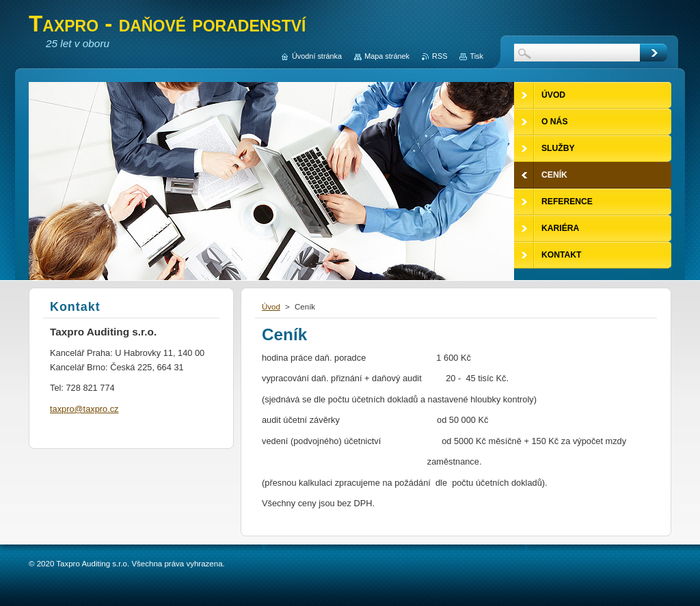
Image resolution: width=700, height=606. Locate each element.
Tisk (476, 56)
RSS (440, 56)
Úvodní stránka (317, 56)
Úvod (271, 307)
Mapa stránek (387, 56)
